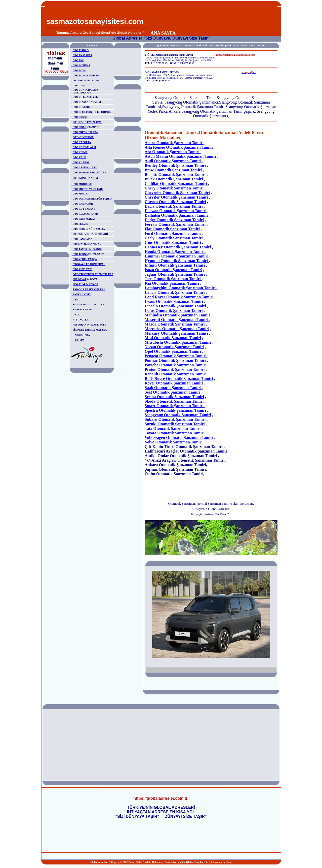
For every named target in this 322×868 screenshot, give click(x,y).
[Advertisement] (213, 18)
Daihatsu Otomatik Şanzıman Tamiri (176, 215)
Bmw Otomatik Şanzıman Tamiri (173, 170)
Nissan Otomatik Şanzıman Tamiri (174, 347)
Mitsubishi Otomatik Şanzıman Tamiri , (179, 342)
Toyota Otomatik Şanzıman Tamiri (175, 433)
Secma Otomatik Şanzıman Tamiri (174, 397)
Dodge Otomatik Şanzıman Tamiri (174, 220)
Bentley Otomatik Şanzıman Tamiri (175, 165)
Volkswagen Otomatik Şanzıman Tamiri (179, 438)
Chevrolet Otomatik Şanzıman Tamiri (177, 193)
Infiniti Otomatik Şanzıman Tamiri (175, 265)
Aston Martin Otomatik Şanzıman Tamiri (180, 156)
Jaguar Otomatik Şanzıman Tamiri (175, 274)
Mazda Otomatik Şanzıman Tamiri (175, 324)
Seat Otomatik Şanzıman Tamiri (172, 392)
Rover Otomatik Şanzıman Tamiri (174, 383)
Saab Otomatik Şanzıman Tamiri (173, 388)
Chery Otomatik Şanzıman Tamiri (174, 188)
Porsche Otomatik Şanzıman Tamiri (176, 365)
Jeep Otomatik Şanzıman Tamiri (173, 279)
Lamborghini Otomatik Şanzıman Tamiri (181, 288)
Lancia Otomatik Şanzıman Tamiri (175, 292)
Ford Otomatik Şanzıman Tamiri (173, 233)
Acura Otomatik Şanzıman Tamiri (174, 143)
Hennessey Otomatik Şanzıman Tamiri (178, 247)
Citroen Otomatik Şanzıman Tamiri (175, 202)
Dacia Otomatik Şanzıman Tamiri (174, 206)
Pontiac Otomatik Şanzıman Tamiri (175, 360)
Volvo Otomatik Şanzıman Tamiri (174, 442)
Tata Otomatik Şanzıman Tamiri (173, 428)
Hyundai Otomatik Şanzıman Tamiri (177, 261)
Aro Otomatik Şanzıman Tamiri (173, 152)
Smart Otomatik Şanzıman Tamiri (175, 406)
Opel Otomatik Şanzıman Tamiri (173, 351)
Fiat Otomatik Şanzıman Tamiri (172, 229)
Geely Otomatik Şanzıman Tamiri (174, 238)
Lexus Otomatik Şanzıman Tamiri (174, 301)
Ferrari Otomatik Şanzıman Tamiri (175, 224)
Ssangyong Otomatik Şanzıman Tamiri (178, 415)
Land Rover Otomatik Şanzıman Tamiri (179, 297)
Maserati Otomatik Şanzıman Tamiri (177, 320)
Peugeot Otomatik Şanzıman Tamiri (176, 356)
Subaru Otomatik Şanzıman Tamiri (175, 419)
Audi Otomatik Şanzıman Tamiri (173, 161)
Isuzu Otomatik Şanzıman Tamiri (173, 270)
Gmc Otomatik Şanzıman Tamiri (173, 243)
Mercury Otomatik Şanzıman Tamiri (176, 333)
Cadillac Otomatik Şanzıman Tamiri (176, 184)
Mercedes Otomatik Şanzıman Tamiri (177, 329)
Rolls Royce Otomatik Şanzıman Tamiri (179, 379)
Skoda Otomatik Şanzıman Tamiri (174, 401)
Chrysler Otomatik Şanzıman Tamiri (176, 197)
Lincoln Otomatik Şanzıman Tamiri (175, 306)
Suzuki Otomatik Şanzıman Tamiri (175, 424)
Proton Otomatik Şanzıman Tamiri (175, 369)
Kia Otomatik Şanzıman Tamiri (172, 283)
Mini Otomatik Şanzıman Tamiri (173, 338)
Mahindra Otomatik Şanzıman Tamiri (177, 315)
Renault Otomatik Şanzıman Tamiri (176, 374)
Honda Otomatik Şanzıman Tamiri (175, 252)
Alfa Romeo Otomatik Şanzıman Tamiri (179, 147)
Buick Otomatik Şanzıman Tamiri (174, 179)
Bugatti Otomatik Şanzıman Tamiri (175, 174)
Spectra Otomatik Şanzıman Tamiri (175, 410)
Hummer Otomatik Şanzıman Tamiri (177, 256)
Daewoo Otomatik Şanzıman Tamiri (176, 211)
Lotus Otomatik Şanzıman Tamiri (174, 311)
